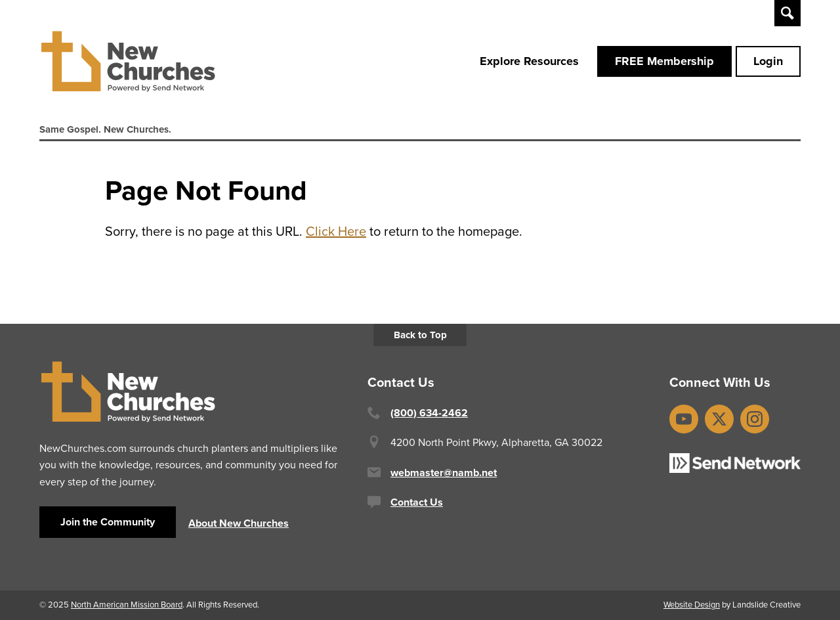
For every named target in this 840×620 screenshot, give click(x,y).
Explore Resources (529, 61)
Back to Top (420, 335)
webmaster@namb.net (444, 473)
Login (768, 61)
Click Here (336, 231)
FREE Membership (664, 61)
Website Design (692, 605)
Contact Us (417, 502)
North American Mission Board (127, 605)
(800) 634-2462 (429, 413)
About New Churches (239, 523)
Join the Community (108, 522)
